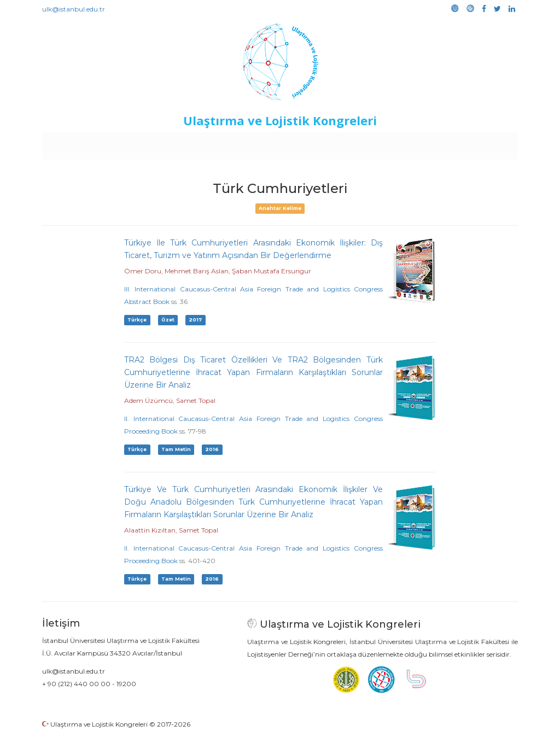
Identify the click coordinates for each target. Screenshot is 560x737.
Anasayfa (88, 143)
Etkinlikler (263, 143)
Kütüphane (405, 143)
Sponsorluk (355, 143)
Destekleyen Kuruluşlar (193, 143)
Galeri (445, 143)
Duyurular (308, 143)
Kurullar (127, 143)
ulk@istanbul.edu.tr (74, 9)
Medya (476, 143)
